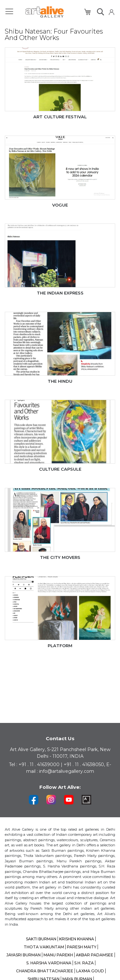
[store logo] (44, 12)
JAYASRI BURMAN (24, 955)
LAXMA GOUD (90, 971)
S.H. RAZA (84, 963)
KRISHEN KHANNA (77, 939)
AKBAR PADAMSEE (95, 955)
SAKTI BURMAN (41, 939)
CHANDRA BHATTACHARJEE (45, 971)
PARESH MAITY (82, 947)
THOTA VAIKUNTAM (44, 947)
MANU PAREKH (58, 955)
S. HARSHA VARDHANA (49, 963)
